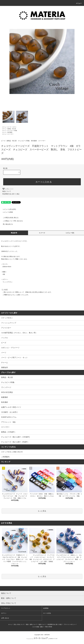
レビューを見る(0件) (8, 209)
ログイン (4, 613)
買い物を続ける (6, 224)
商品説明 (14, 233)
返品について (7, 191)
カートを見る (47, 613)
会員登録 (46, 608)
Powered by (42, 639)
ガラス (15, 127)
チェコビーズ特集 (12, 131)
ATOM (50, 627)
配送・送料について (31, 624)
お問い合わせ (5, 618)
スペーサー (11, 134)
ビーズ (9, 127)
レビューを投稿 (6, 212)
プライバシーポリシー (70, 624)
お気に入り (8, 189)
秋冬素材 (10, 132)
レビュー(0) (70, 233)
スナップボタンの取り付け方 (12, 452)
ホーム (4, 127)
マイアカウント (6, 608)
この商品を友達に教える (9, 218)
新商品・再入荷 (12, 129)
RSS (46, 627)
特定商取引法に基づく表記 (11, 194)
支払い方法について (19, 624)
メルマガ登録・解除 (37, 627)
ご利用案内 (5, 457)
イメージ (42, 233)
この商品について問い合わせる (11, 221)
